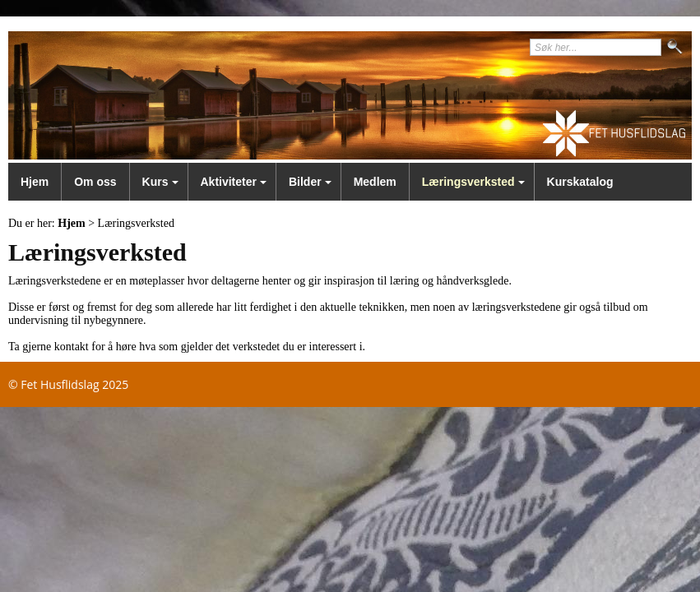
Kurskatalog (580, 182)
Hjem (35, 182)
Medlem (375, 182)
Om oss (95, 182)
